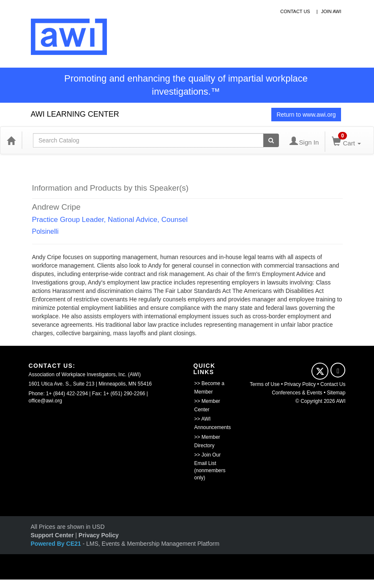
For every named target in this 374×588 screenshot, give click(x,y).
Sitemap (336, 393)
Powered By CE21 (57, 544)
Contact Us (333, 384)
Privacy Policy (300, 384)
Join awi (331, 11)
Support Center (52, 535)
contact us (295, 11)
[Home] (11, 140)
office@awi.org (45, 401)
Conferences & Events (297, 393)
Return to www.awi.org (306, 115)
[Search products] (271, 140)
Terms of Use (265, 384)
